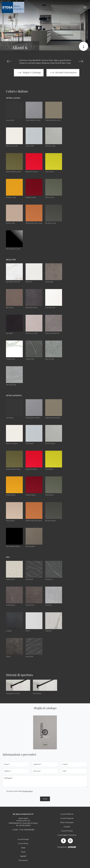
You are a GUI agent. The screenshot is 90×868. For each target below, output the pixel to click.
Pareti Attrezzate (67, 822)
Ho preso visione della (19, 791)
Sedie (23, 848)
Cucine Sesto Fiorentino (67, 835)
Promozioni (23, 860)
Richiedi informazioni (63, 73)
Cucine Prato (23, 844)
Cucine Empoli (23, 839)
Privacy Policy (28, 791)
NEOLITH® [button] (11, 260)
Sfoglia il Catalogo (29, 73)
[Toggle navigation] (85, 7)
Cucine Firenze (67, 831)
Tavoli (23, 852)
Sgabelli (23, 856)
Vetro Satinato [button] (14, 396)
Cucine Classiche (67, 818)
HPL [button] (8, 557)
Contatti (67, 827)
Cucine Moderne (67, 814)
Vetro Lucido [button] (13, 98)
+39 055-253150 (25, 826)
